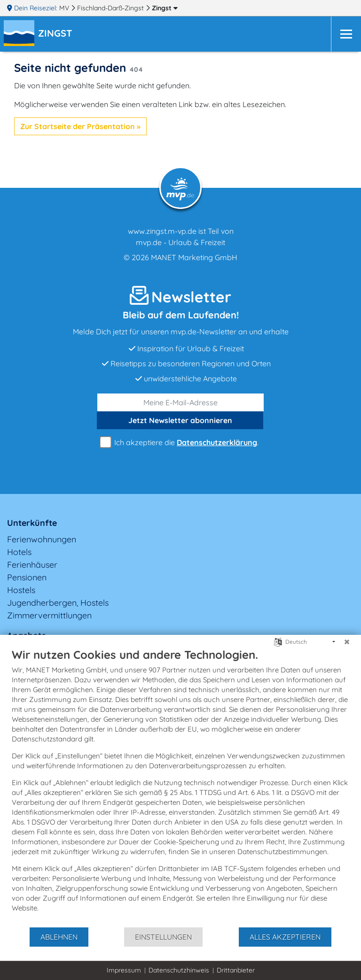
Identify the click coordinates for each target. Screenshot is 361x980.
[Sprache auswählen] (278, 641)
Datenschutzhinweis (179, 970)
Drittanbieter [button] (236, 970)
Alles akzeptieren (285, 937)
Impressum (124, 970)
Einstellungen (163, 937)
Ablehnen (59, 937)
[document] (180, 787)
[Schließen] (347, 642)
